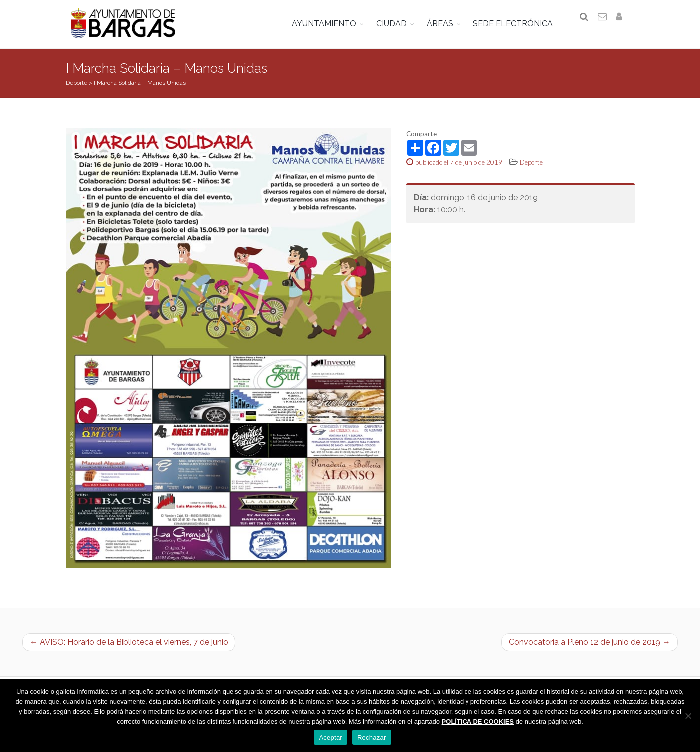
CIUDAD (396, 24)
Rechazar (372, 737)
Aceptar (331, 737)
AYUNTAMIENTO (329, 24)
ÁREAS (445, 24)
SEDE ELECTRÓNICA (518, 24)
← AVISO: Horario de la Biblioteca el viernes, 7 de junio (129, 642)
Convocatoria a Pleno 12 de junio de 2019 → (589, 642)
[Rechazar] (688, 716)
